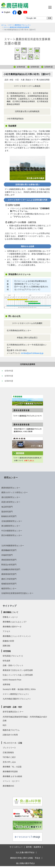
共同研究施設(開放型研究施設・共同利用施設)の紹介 (25, 717)
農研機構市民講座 (10, 772)
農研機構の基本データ (12, 627)
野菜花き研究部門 (9, 565)
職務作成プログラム (11, 730)
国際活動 (6, 646)
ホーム (4, 25)
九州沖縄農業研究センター (13, 546)
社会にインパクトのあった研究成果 (18, 675)
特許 (5, 725)
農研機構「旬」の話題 (12, 767)
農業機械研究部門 (9, 550)
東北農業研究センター (11, 526)
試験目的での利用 (10, 735)
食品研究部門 (7, 507)
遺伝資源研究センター (11, 497)
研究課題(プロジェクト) (13, 656)
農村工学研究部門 (9, 579)
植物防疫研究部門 (9, 584)
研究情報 (7, 651)
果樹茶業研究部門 (9, 560)
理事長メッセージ (10, 617)
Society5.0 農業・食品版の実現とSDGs (19, 689)
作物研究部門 (7, 555)
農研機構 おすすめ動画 (12, 776)
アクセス (6, 631)
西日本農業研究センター (12, 535)
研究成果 (6, 661)
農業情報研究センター (11, 488)
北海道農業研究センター (12, 521)
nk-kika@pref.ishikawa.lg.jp (32, 353)
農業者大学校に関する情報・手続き (25, 858)
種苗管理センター (9, 589)
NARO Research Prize (12, 680)
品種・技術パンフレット (13, 665)
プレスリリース (9, 748)
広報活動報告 (8, 752)
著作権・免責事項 (33, 847)
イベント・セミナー (11, 781)
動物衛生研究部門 (9, 516)
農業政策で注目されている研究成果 (18, 670)
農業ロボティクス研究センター (15, 492)
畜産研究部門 (7, 512)
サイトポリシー (16, 847)
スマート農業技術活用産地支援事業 (16, 27)
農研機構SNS (8, 786)
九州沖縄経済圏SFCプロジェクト (17, 699)
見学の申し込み (9, 762)
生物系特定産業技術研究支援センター (17, 593)
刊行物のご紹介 (9, 757)
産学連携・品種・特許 (13, 707)
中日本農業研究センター (12, 531)
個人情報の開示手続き (26, 863)
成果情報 (6, 684)
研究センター (11, 478)
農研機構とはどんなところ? (15, 622)
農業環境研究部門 (9, 574)
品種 (5, 721)
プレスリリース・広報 (13, 743)
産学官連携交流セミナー (13, 712)
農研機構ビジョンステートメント (17, 636)
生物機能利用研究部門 (11, 569)
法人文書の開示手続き (25, 852)
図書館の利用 (8, 641)
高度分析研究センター (11, 502)
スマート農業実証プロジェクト (19, 25)
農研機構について (11, 612)
